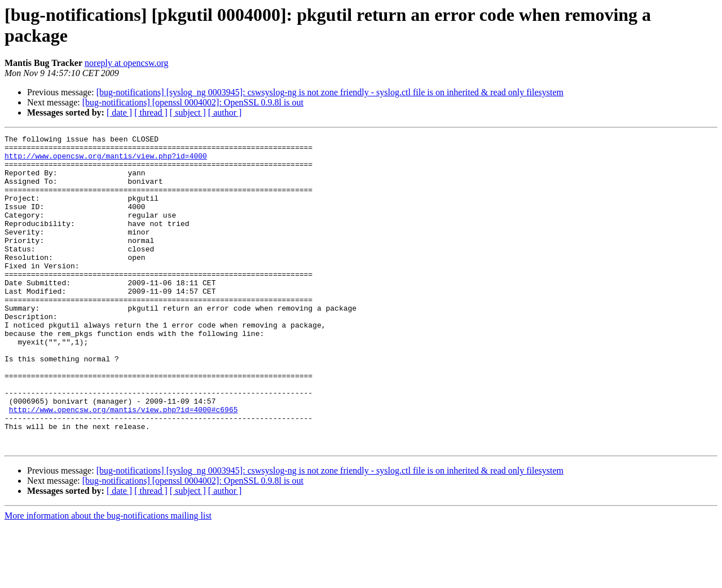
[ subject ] (188, 112)
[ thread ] (151, 112)
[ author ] (225, 112)
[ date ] (119, 112)
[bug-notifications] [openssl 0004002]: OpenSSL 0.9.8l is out (193, 102)
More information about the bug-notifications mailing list (108, 578)
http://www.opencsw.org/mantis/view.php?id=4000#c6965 (124, 465)
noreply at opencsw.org (126, 63)
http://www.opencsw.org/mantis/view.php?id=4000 (106, 161)
